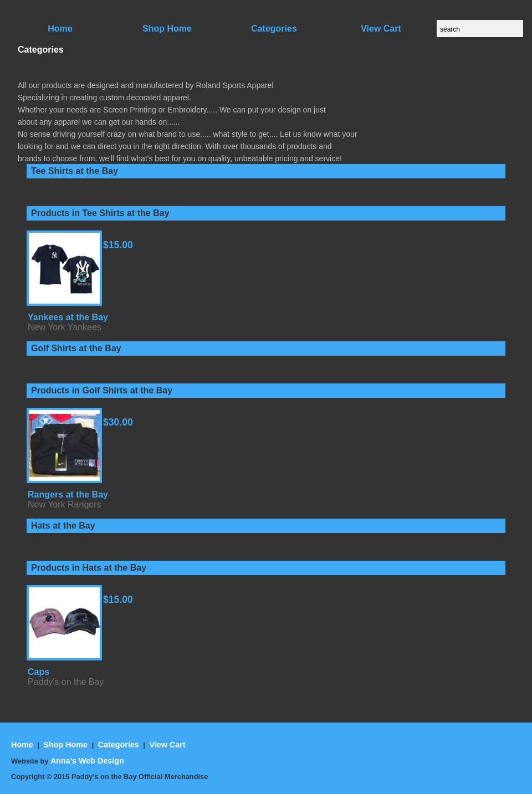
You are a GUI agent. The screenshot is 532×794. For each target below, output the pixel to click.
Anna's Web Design (87, 761)
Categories (119, 745)
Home (23, 745)
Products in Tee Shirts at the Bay (100, 213)
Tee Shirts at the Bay (75, 171)
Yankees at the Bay (68, 317)
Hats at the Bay (63, 526)
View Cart (167, 745)
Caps (39, 672)
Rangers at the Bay (68, 495)
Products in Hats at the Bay (89, 568)
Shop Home (66, 745)
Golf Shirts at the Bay (76, 348)
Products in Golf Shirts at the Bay (102, 390)
